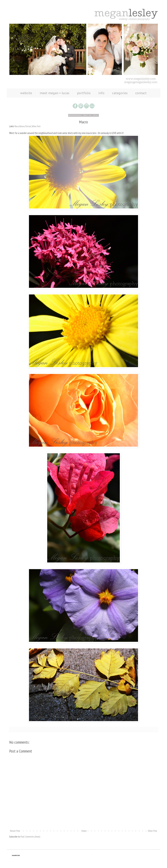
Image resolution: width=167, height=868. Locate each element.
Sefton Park (36, 126)
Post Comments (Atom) (30, 837)
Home (84, 831)
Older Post (152, 831)
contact (141, 93)
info (101, 93)
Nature (22, 126)
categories (120, 93)
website (26, 93)
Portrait (28, 126)
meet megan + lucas (55, 93)
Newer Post (15, 831)
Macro (17, 126)
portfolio (84, 93)
